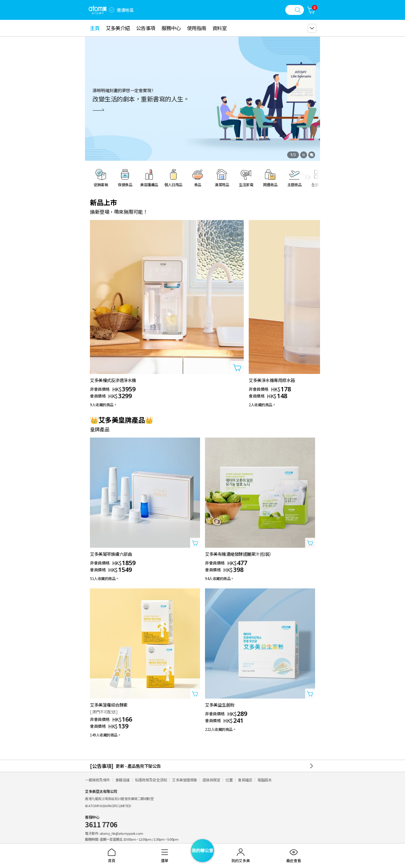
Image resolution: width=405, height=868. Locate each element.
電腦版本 (265, 780)
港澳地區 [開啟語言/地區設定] (125, 10)
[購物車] (311, 10)
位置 (229, 780)
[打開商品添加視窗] (237, 367)
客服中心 (101, 822)
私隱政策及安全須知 (151, 780)
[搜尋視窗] (295, 10)
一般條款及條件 (98, 780)
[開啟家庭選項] (112, 10)
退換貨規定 (211, 780)
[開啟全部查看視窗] (312, 155)
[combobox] (112, 10)
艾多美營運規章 (185, 780)
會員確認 (245, 780)
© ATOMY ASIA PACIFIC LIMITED (108, 806)
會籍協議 (122, 780)
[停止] (304, 155)
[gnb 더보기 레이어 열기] (312, 28)
